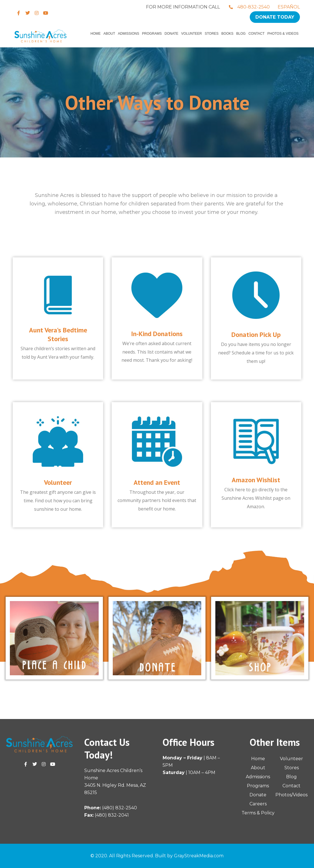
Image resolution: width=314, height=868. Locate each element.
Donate (172, 34)
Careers (258, 804)
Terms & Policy (258, 813)
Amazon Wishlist (256, 480)
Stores (212, 34)
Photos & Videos (283, 34)
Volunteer (192, 34)
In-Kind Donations (157, 334)
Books (227, 34)
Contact (256, 34)
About (109, 34)
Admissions (128, 34)
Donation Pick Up (256, 335)
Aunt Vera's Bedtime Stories (58, 334)
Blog (241, 34)
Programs (152, 34)
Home (96, 34)
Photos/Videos (291, 795)
